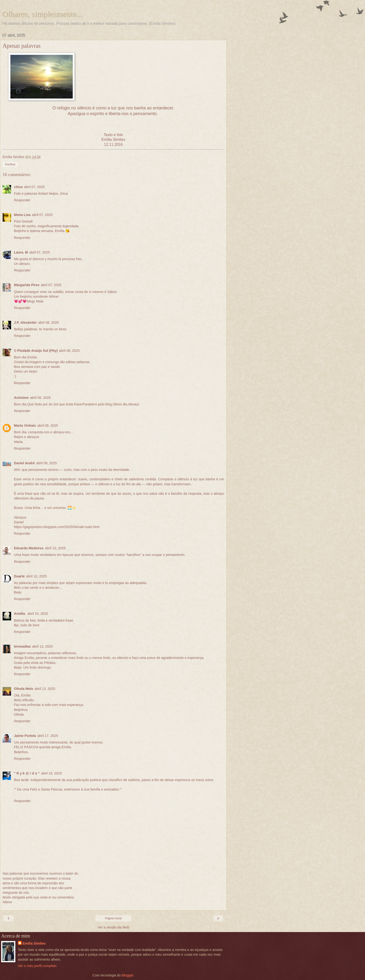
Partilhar (10, 164)
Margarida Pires (27, 285)
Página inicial (113, 918)
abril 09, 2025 (48, 426)
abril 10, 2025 (55, 548)
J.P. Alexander (25, 322)
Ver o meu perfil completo (37, 966)
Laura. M (21, 252)
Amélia (20, 614)
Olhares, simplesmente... (43, 14)
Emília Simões (34, 943)
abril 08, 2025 (49, 322)
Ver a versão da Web (113, 927)
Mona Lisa (22, 215)
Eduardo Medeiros (29, 548)
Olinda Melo (24, 689)
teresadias (22, 646)
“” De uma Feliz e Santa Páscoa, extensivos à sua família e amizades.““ (68, 789)
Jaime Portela (25, 736)
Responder (22, 200)
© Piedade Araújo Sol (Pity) (36, 351)
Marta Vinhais (25, 426)
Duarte (19, 576)
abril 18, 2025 (51, 773)
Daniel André (24, 463)
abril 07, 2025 (34, 187)
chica (18, 187)
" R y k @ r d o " (27, 773)
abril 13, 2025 (42, 646)
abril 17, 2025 (48, 736)
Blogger (128, 975)
